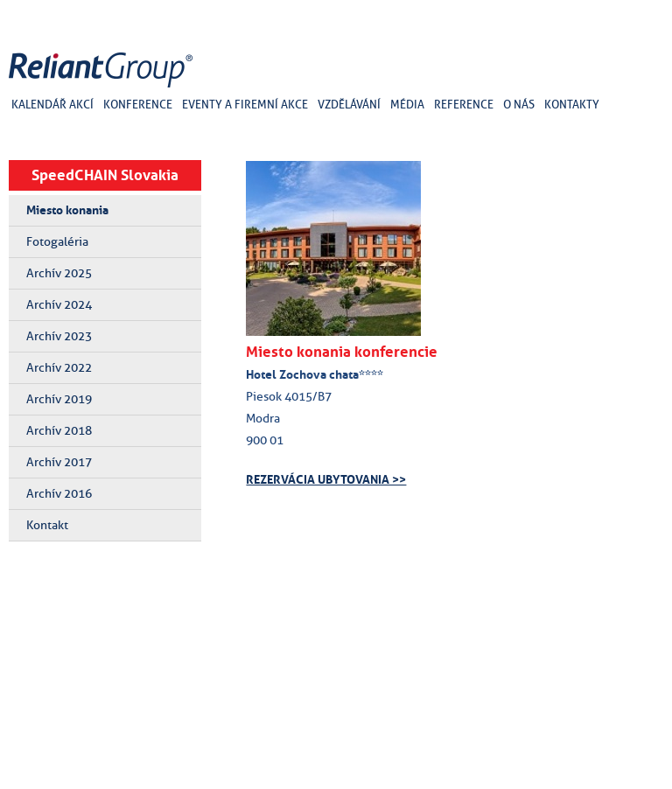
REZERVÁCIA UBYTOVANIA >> (326, 479)
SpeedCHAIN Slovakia (105, 175)
